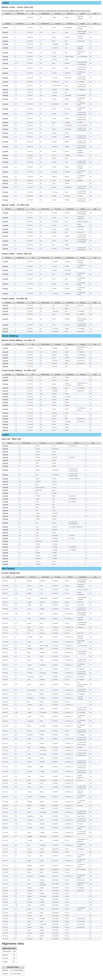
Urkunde (5, 27)
